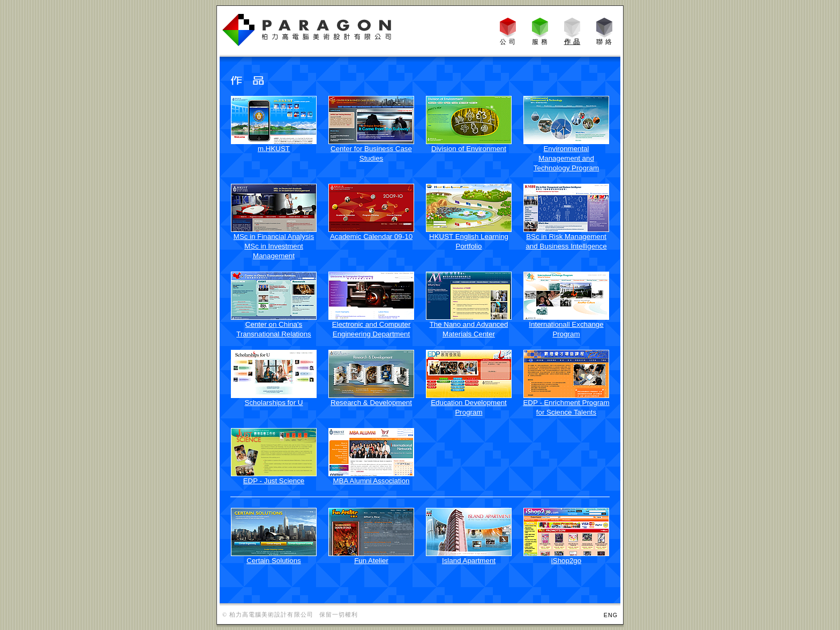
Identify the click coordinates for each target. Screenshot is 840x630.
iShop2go (566, 561)
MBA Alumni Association (372, 481)
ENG (611, 615)
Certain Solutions (274, 561)
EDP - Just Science (274, 481)
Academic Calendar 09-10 (371, 237)
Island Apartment (469, 561)
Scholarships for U (274, 403)
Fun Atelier (371, 561)
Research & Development (371, 403)
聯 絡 (605, 42)
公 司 (508, 42)
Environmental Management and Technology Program (566, 158)
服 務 (540, 42)
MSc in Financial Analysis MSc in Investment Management (274, 246)
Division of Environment (469, 149)
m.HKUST (274, 149)
